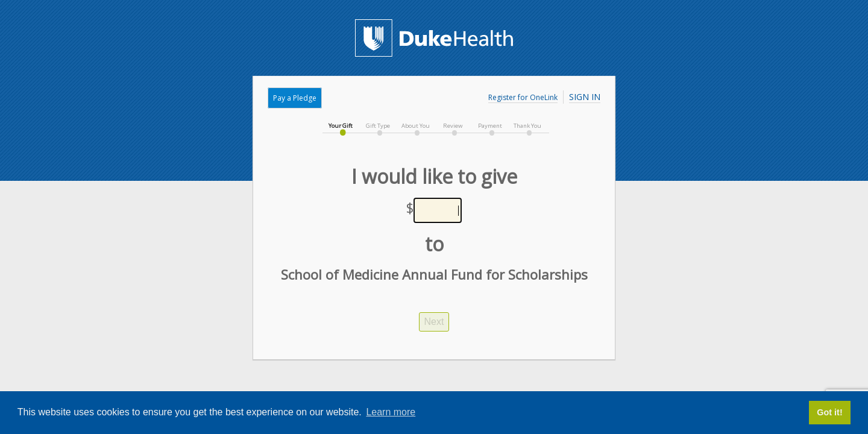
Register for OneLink (523, 97)
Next (434, 322)
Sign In (585, 97)
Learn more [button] (391, 412)
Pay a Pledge (295, 98)
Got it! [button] (829, 412)
